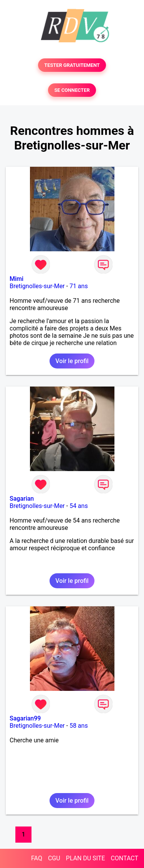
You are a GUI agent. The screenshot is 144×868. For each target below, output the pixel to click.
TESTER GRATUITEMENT (72, 65)
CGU (54, 858)
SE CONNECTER (72, 90)
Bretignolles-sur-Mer (37, 286)
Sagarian (22, 499)
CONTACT (124, 858)
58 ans (79, 726)
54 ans (79, 506)
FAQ (37, 858)
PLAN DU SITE (86, 858)
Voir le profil (72, 361)
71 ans (79, 286)
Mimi (17, 279)
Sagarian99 (25, 718)
